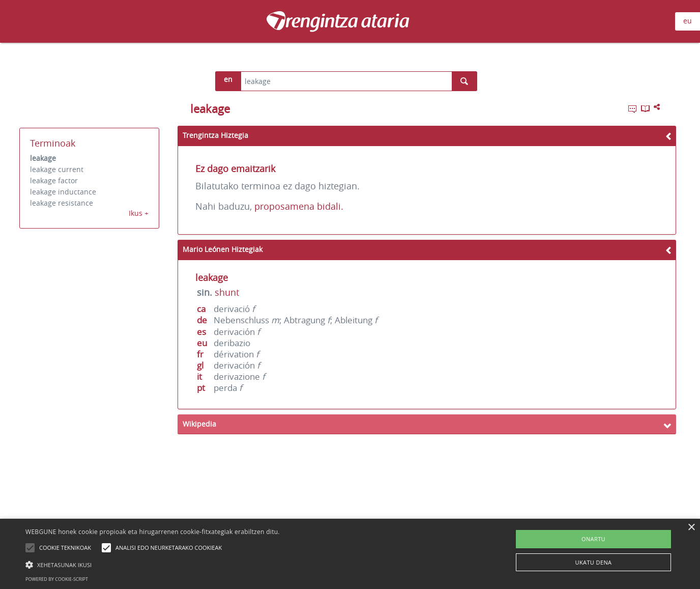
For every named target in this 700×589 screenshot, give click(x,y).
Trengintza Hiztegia (215, 135)
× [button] (691, 528)
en (228, 79)
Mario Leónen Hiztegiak (223, 249)
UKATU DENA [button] (594, 562)
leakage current (57, 169)
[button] (153, 565)
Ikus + (139, 213)
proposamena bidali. (299, 206)
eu (688, 21)
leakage (43, 158)
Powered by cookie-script (57, 579)
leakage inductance (63, 192)
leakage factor (54, 180)
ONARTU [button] (593, 539)
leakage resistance (62, 203)
